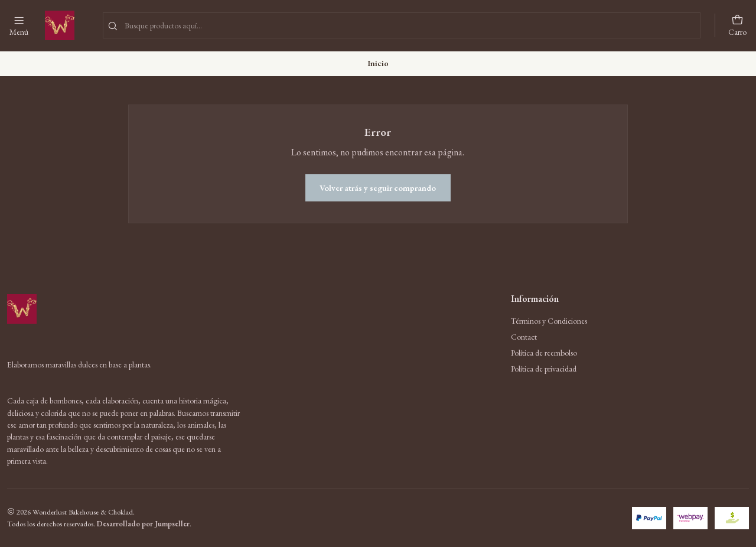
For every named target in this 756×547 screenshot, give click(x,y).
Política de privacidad (544, 369)
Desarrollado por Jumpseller (143, 524)
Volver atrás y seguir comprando (378, 188)
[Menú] (19, 25)
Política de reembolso (544, 353)
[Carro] (737, 25)
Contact (524, 337)
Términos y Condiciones (549, 321)
